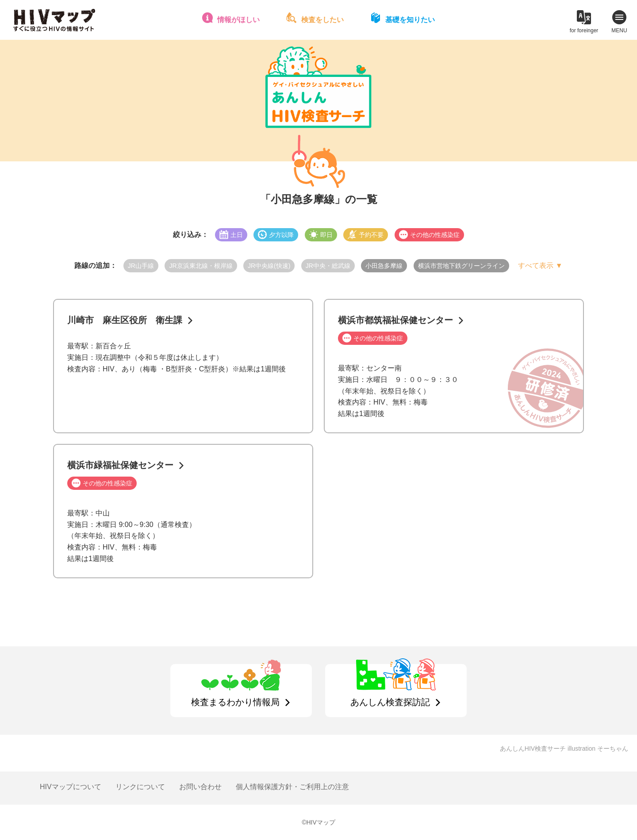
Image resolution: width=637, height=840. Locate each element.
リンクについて (140, 787)
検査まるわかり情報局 (235, 702)
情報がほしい (238, 20)
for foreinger (584, 31)
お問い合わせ (200, 787)
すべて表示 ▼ (540, 265)
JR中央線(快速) (269, 266)
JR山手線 (141, 266)
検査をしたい (322, 20)
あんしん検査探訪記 (390, 702)
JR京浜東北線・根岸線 (201, 266)
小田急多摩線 (384, 266)
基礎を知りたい (410, 20)
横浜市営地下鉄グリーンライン (461, 266)
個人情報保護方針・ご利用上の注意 (292, 787)
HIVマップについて (71, 787)
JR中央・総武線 (328, 266)
